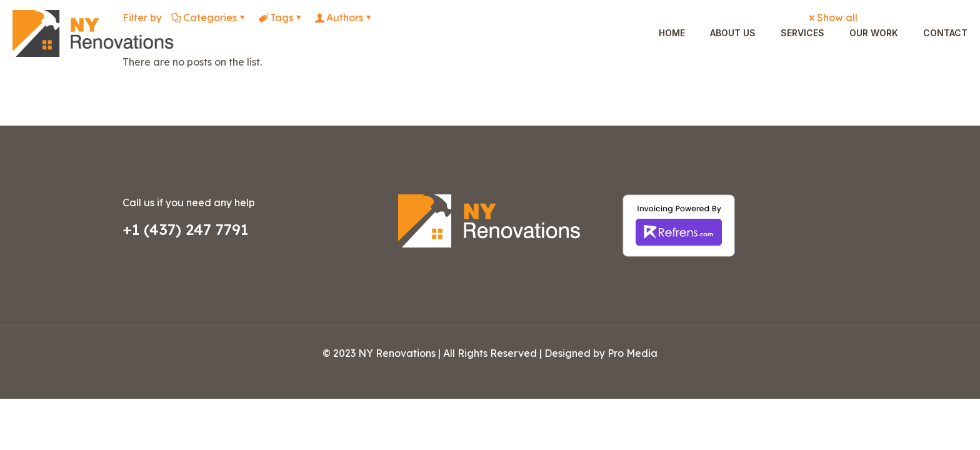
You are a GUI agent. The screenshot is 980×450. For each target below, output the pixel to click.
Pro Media (632, 353)
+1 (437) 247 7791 (185, 229)
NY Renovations (397, 353)
